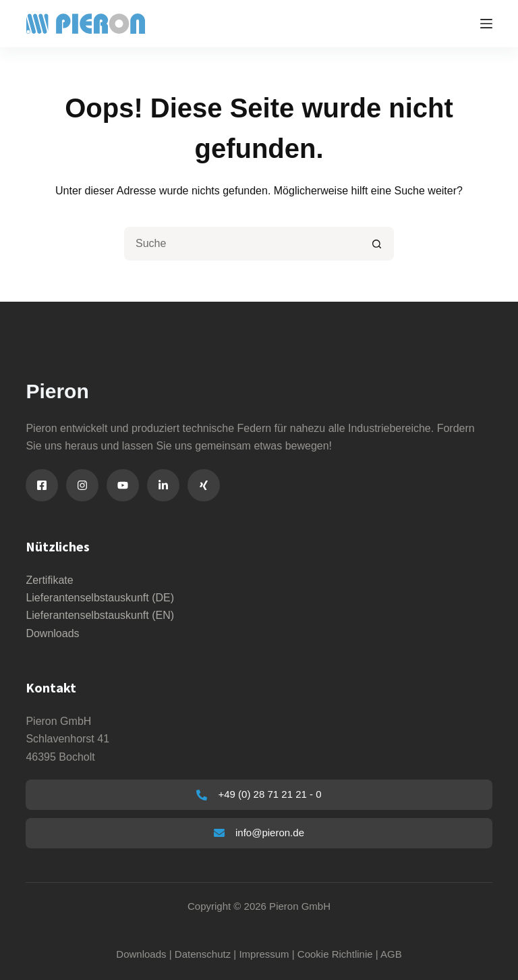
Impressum (264, 954)
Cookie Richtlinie (335, 954)
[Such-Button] (377, 244)
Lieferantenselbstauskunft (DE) (100, 598)
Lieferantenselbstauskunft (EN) (100, 615)
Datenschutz (203, 954)
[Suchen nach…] (242, 244)
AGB (391, 954)
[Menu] (486, 24)
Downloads (52, 633)
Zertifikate (49, 580)
